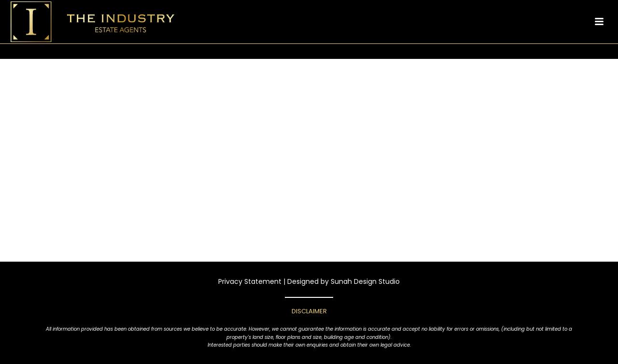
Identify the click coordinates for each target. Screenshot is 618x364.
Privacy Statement (250, 281)
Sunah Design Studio (365, 281)
